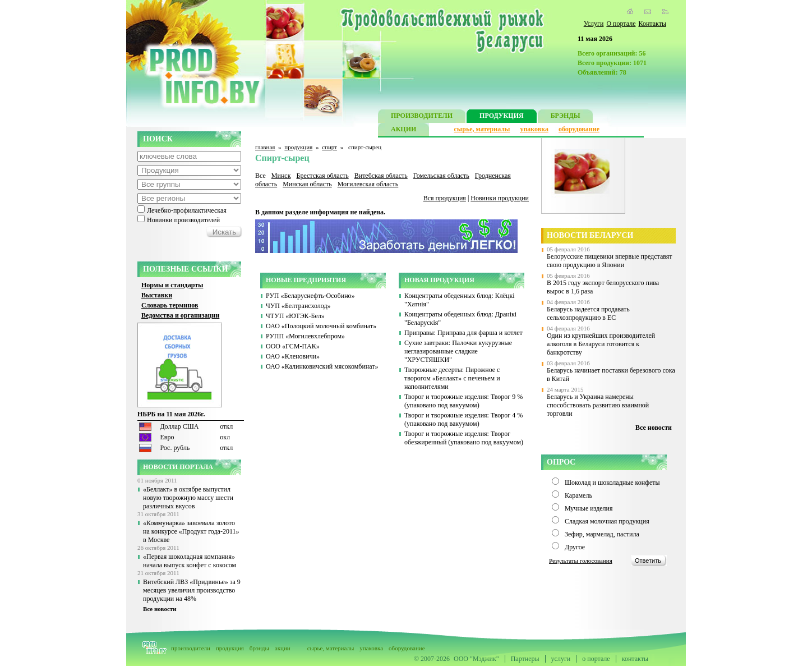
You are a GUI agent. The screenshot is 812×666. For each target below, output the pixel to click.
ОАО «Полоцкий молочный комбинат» (321, 326)
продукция (298, 147)
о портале (596, 659)
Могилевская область (368, 184)
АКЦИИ (403, 130)
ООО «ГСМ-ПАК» (293, 346)
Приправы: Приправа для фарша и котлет (463, 333)
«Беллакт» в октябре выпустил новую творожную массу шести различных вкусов (188, 498)
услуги (561, 659)
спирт (329, 147)
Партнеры (525, 659)
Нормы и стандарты (172, 285)
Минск (281, 176)
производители (191, 648)
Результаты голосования (581, 561)
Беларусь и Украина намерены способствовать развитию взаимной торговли (598, 405)
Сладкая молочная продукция (607, 521)
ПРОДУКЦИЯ (502, 117)
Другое (575, 547)
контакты (635, 659)
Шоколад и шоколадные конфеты (612, 483)
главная (265, 147)
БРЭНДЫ (566, 117)
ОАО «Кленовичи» (293, 356)
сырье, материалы (482, 129)
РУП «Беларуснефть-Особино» (310, 296)
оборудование (579, 129)
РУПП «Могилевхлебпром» (305, 336)
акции (283, 648)
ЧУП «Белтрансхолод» (298, 306)
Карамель (578, 495)
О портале (621, 24)
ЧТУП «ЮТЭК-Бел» (295, 316)
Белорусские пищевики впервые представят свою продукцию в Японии (610, 261)
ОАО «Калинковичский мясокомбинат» (322, 366)
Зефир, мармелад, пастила (602, 534)
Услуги (594, 24)
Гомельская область (441, 176)
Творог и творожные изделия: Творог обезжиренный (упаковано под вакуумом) (464, 438)
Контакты (652, 24)
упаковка (534, 129)
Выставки (157, 295)
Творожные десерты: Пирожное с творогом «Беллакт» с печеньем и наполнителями (452, 378)
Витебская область (381, 176)
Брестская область (322, 176)
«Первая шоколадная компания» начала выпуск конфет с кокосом (190, 561)
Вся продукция (445, 198)
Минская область (307, 184)
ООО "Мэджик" (476, 659)
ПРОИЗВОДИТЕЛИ (422, 117)
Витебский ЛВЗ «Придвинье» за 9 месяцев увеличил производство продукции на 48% (192, 590)
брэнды (259, 648)
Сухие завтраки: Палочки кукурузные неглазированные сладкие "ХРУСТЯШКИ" (458, 351)
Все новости (160, 609)
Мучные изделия (589, 508)
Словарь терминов (170, 305)
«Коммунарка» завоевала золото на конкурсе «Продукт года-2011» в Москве (191, 531)
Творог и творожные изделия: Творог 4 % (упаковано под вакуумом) (463, 419)
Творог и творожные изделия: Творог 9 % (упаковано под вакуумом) (463, 401)
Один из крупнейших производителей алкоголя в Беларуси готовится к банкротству (601, 344)
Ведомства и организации (180, 315)
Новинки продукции (500, 198)
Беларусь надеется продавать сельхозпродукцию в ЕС (588, 313)
